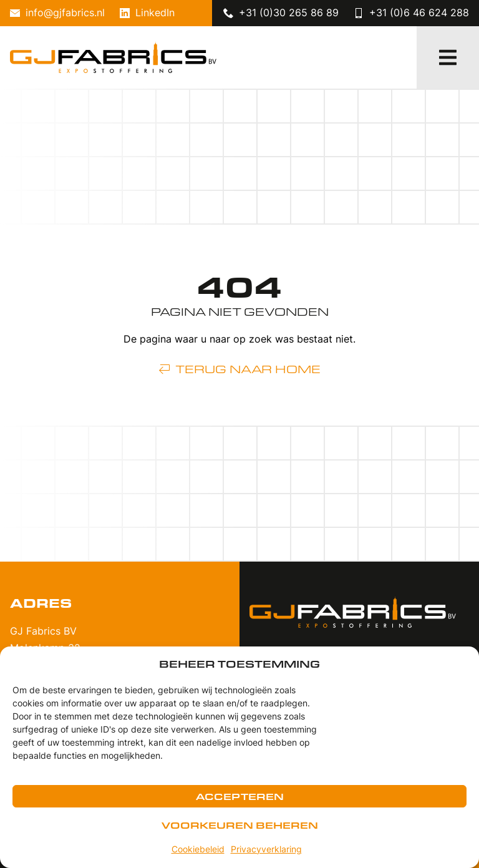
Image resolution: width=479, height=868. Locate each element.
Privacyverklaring (266, 850)
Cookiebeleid (198, 850)
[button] (448, 57)
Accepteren (240, 796)
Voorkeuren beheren (240, 825)
